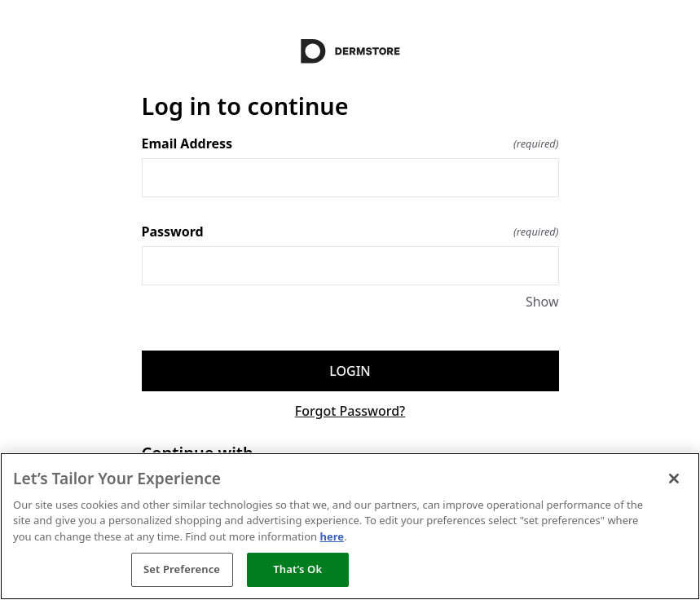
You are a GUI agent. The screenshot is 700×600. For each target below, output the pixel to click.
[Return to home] (350, 51)
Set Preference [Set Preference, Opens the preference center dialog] (182, 569)
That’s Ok (297, 569)
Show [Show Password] (542, 302)
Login (350, 371)
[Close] (674, 479)
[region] (350, 526)
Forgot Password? (350, 411)
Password (350, 232)
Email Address (350, 143)
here (332, 536)
